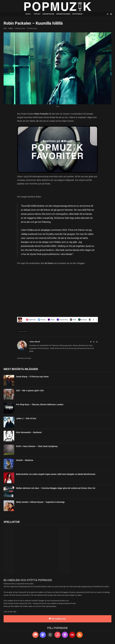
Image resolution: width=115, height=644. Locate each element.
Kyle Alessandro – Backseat (29, 432)
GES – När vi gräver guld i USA (30, 391)
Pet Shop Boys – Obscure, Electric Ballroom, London (40, 404)
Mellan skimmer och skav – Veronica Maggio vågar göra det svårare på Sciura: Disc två (56, 488)
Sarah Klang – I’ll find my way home (32, 377)
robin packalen (23, 332)
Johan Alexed (35, 342)
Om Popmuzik (77, 14)
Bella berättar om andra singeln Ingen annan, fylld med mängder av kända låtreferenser (56, 474)
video (11, 28)
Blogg (28, 14)
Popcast (37, 14)
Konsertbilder (48, 14)
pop (5, 28)
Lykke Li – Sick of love (26, 418)
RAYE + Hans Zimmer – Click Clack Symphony (37, 446)
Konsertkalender (63, 14)
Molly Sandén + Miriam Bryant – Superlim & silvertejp (40, 502)
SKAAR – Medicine (25, 460)
